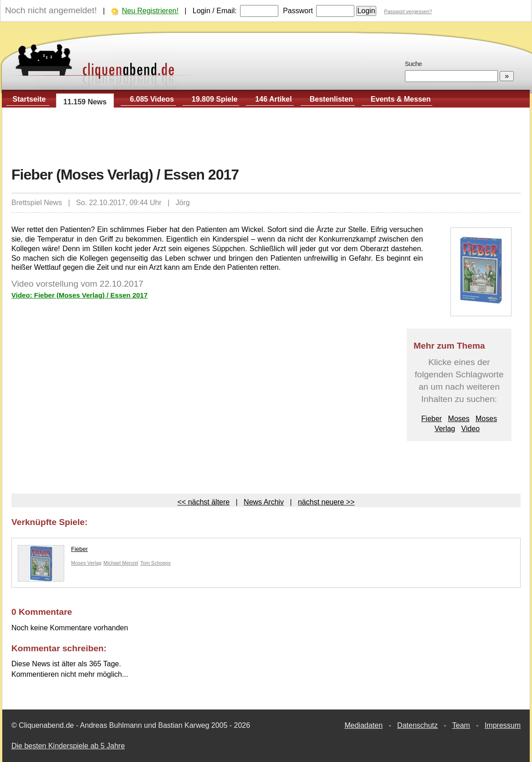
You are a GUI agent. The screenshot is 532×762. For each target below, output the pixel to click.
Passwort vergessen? (408, 11)
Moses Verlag (86, 563)
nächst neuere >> (326, 502)
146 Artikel (273, 99)
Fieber (432, 419)
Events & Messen (401, 99)
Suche (413, 64)
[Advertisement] (266, 137)
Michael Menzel (121, 563)
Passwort (298, 11)
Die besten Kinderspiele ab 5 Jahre (68, 746)
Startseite (29, 99)
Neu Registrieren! (150, 11)
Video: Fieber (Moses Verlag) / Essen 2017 (79, 295)
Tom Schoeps (156, 563)
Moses (459, 419)
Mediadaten (363, 725)
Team (461, 725)
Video (471, 429)
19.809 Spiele (215, 99)
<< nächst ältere (204, 502)
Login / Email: (215, 11)
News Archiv (264, 502)
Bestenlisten (331, 99)
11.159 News (85, 102)
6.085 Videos (152, 99)
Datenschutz (417, 725)
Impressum (503, 725)
